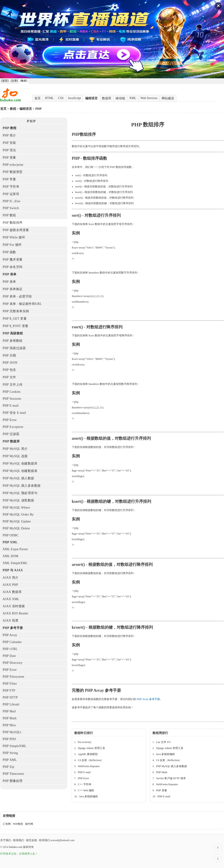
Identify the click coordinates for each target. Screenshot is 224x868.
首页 (38, 98)
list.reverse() (85, 742)
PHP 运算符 (11, 194)
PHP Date (9, 656)
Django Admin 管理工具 (91, 748)
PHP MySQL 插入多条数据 (22, 486)
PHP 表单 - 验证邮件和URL (22, 304)
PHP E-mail (11, 406)
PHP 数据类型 (13, 172)
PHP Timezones (13, 774)
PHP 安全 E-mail (14, 413)
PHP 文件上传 (13, 385)
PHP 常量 (9, 179)
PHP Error (10, 420)
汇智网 (7, 824)
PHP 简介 (9, 135)
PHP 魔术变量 (13, 260)
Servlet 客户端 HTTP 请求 (171, 778)
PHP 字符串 (11, 187)
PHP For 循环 (12, 245)
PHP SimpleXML (15, 746)
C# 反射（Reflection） (91, 760)
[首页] (5, 81)
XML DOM (11, 556)
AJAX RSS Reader (16, 613)
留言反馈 (32, 840)
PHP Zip (8, 767)
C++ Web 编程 (86, 790)
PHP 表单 (9, 282)
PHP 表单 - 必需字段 (17, 296)
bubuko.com (16, 847)
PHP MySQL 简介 (15, 449)
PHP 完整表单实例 (16, 311)
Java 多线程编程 (89, 796)
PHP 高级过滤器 (14, 348)
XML (133, 98)
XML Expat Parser (15, 549)
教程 (13, 109)
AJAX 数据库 (12, 592)
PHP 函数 (9, 252)
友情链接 (9, 816)
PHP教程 (18, 824)
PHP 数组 (9, 215)
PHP (38, 109)
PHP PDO (9, 739)
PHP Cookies (12, 392)
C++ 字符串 (85, 784)
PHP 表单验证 (13, 289)
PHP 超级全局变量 (16, 230)
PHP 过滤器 (11, 434)
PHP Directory (13, 663)
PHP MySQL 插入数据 (18, 478)
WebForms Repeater (89, 766)
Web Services (149, 98)
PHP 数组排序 (13, 223)
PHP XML (10, 760)
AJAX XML (11, 599)
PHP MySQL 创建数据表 (20, 471)
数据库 (107, 98)
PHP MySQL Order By (18, 515)
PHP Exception (13, 427)
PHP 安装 (9, 143)
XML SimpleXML (15, 563)
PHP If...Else (12, 201)
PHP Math (10, 718)
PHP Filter (10, 684)
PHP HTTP (10, 697)
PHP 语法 (9, 150)
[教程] (24, 81)
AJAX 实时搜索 (14, 606)
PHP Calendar (12, 642)
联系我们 (19, 840)
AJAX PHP (10, 585)
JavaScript (74, 98)
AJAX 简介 (11, 578)
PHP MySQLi (12, 732)
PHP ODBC (11, 535)
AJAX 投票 (11, 621)
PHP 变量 (9, 158)
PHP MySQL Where (16, 508)
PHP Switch (11, 208)
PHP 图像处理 (13, 781)
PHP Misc (10, 725)
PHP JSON (10, 363)
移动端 (120, 98)
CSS (61, 98)
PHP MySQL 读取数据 (18, 500)
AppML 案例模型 (88, 754)
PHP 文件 (9, 377)
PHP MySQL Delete (16, 528)
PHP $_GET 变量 (15, 319)
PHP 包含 (9, 370)
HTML (49, 98)
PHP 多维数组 (13, 341)
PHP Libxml (11, 704)
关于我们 (6, 840)
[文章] (14, 81)
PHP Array (10, 635)
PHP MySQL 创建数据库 (20, 464)
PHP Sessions (12, 399)
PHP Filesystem (13, 677)
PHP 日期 (9, 355)
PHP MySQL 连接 (15, 456)
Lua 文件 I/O (163, 742)
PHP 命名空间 (13, 267)
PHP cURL (10, 649)
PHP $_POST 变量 (16, 326)
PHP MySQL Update (17, 521)
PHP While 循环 (14, 237)
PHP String (10, 753)
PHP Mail (9, 711)
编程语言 (91, 98)
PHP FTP (9, 691)
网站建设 (168, 98)
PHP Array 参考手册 (148, 699)
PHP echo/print (13, 165)
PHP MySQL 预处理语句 (20, 493)
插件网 (29, 824)
